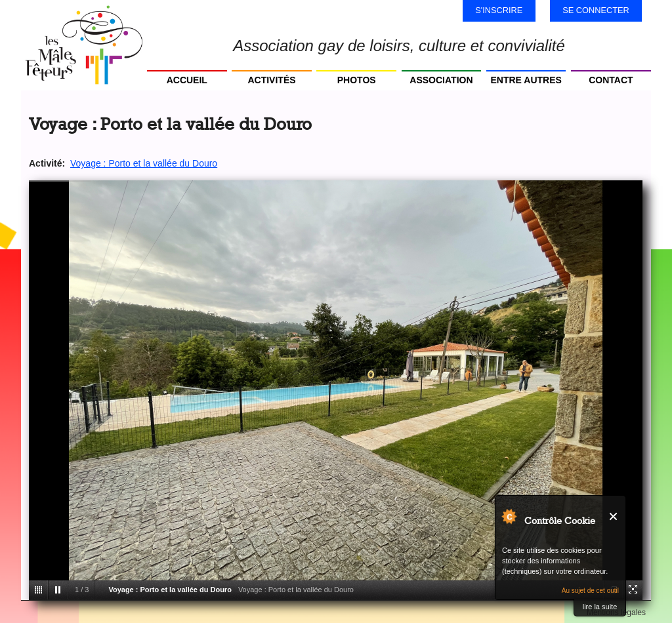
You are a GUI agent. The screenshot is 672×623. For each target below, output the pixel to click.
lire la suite (600, 607)
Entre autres (526, 80)
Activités (271, 80)
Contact (611, 80)
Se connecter (596, 10)
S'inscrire (499, 10)
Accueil (187, 80)
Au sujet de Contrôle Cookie (509, 516)
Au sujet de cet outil (590, 591)
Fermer (614, 516)
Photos (357, 80)
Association (441, 80)
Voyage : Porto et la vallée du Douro (144, 163)
